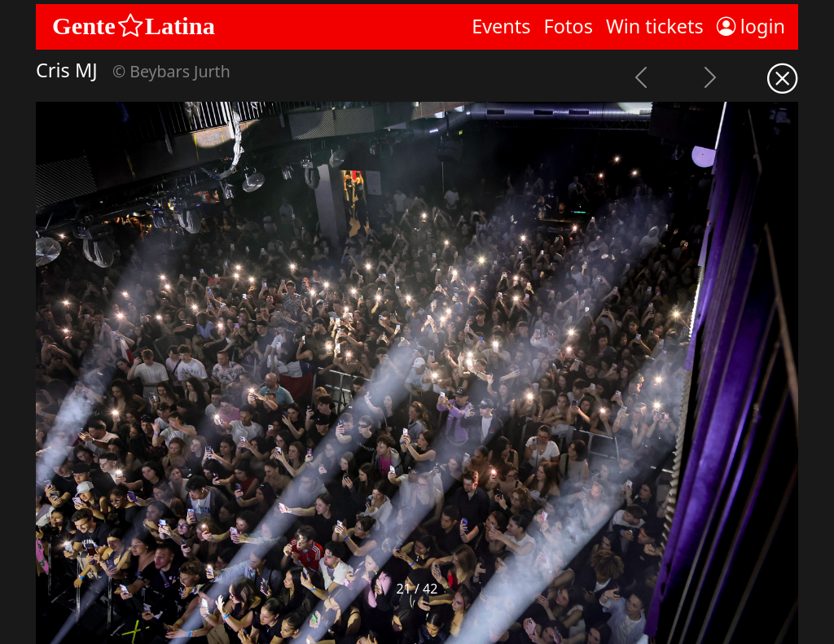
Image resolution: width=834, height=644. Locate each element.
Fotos (568, 26)
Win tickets (655, 26)
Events (501, 26)
